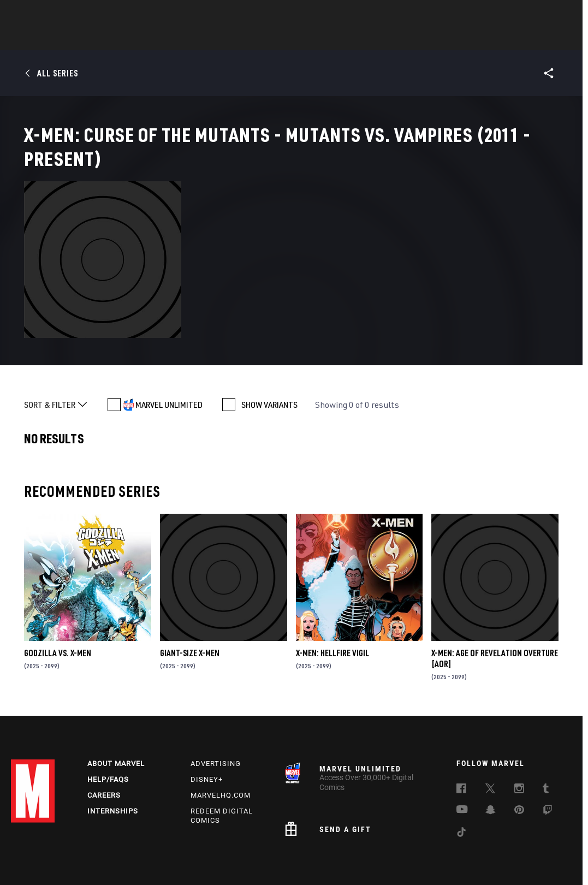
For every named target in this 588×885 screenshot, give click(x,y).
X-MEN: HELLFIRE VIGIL (332, 594)
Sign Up (87, 14)
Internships (113, 755)
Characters (223, 39)
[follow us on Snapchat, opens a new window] (491, 755)
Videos (413, 39)
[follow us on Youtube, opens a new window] (462, 754)
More (453, 39)
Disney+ (207, 723)
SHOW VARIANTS (269, 346)
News (129, 39)
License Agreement (480, 846)
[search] (558, 14)
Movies (276, 39)
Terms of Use (28, 846)
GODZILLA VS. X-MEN (58, 594)
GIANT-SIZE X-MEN (190, 594)
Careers (104, 739)
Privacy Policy (79, 846)
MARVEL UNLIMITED (169, 346)
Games (371, 39)
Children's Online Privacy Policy (396, 846)
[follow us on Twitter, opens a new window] (490, 734)
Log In (51, 14)
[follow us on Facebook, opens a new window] (461, 734)
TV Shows (324, 39)
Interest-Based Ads (547, 846)
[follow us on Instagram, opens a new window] (519, 734)
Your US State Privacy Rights (152, 846)
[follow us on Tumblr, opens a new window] (546, 734)
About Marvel (116, 707)
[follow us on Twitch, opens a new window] (548, 756)
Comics (170, 39)
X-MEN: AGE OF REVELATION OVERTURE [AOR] (495, 599)
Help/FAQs (108, 723)
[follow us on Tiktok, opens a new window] (461, 777)
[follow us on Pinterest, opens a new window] (519, 755)
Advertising (216, 707)
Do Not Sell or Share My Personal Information (272, 846)
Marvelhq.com (221, 739)
